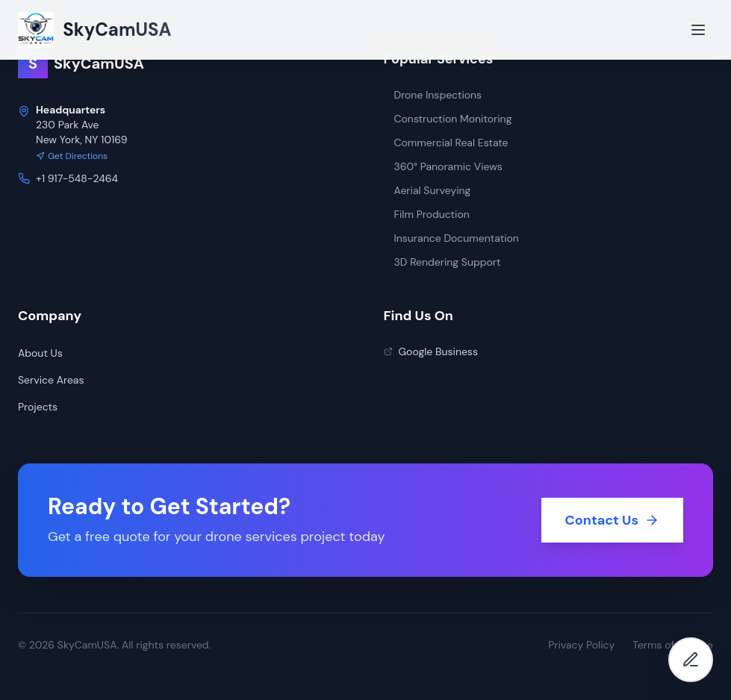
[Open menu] (698, 30)
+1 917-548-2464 (77, 178)
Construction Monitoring (448, 119)
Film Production (427, 214)
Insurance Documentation (451, 238)
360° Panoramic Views (443, 166)
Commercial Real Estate (446, 143)
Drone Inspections (433, 95)
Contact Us (612, 520)
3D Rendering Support (442, 262)
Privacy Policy (581, 645)
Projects (38, 407)
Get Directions (72, 156)
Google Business (431, 351)
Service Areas (51, 380)
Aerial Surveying (427, 190)
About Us (40, 353)
